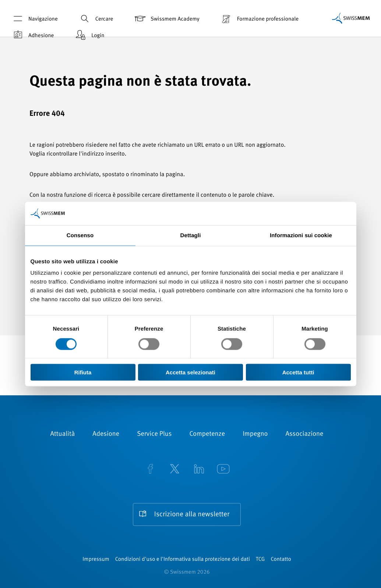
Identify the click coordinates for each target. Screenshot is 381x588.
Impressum (96, 560)
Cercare (96, 19)
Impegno (255, 434)
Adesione (106, 434)
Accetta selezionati (190, 372)
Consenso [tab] (80, 235)
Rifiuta (83, 372)
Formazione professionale (259, 19)
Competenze (207, 434)
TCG (260, 560)
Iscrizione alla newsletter (192, 515)
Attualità (63, 434)
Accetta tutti (298, 372)
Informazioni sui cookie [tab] (301, 235)
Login (89, 35)
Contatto (281, 560)
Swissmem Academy (166, 19)
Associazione (304, 434)
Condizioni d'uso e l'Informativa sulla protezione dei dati (183, 560)
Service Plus (154, 434)
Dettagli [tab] (191, 235)
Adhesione (32, 35)
